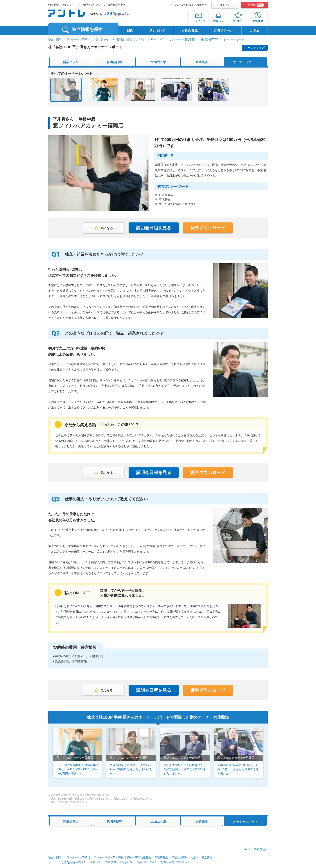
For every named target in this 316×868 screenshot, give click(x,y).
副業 (130, 30)
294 (111, 13)
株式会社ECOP (209, 39)
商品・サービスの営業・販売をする (111, 862)
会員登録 (254, 5)
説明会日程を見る (154, 228)
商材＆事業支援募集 (139, 857)
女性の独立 (190, 30)
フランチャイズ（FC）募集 (107, 857)
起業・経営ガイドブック (175, 862)
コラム (255, 30)
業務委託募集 (180, 857)
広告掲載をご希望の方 (194, 5)
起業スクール (224, 30)
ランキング (157, 30)
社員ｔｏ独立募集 (202, 857)
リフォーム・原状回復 (182, 39)
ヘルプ (175, 5)
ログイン (225, 5)
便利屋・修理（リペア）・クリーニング (140, 39)
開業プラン (71, 62)
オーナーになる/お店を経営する (67, 862)
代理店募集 (161, 857)
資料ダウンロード (208, 228)
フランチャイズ (102, 39)
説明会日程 (114, 62)
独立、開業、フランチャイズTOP (68, 39)
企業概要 (202, 62)
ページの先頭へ (258, 849)
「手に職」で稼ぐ (146, 862)
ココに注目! (158, 62)
